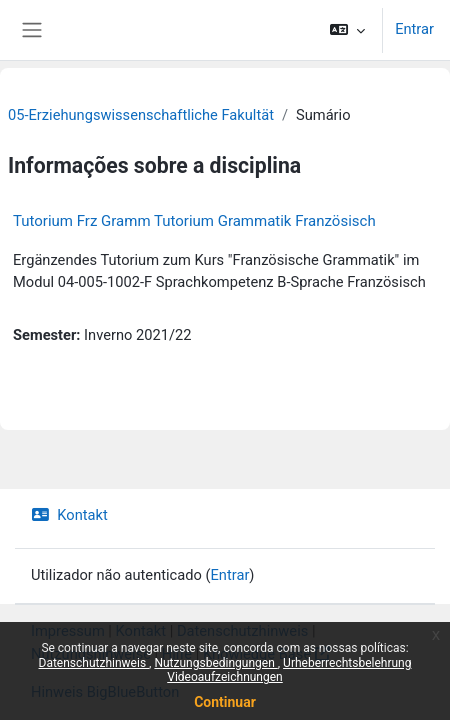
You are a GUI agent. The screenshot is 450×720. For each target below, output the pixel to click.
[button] (347, 30)
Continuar (225, 702)
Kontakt (69, 515)
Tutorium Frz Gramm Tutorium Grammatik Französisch (194, 221)
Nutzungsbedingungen (215, 663)
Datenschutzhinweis (94, 663)
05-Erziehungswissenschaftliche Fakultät (141, 115)
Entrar (414, 29)
